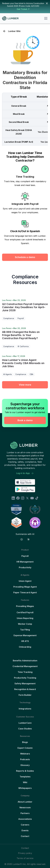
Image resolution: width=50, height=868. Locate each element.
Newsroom (25, 807)
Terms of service (25, 858)
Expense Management (25, 635)
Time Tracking (25, 672)
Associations (25, 819)
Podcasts (25, 759)
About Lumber (25, 802)
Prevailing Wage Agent (25, 587)
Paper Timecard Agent (25, 592)
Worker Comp (25, 624)
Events (25, 830)
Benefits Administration (25, 661)
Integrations (25, 709)
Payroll (25, 556)
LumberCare (25, 723)
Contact (25, 836)
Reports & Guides (25, 771)
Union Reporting (25, 618)
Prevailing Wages (25, 606)
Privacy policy (25, 853)
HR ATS (25, 641)
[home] (11, 18)
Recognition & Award (25, 689)
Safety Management (25, 683)
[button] (45, 18)
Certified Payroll (25, 612)
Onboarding (25, 647)
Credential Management (25, 666)
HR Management (25, 562)
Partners (25, 813)
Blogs (25, 742)
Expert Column (25, 748)
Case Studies (25, 729)
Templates (25, 777)
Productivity (25, 567)
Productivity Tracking (25, 678)
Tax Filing (25, 630)
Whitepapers (25, 788)
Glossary (25, 765)
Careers (25, 825)
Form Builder (25, 695)
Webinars (25, 754)
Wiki (25, 782)
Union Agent (25, 581)
